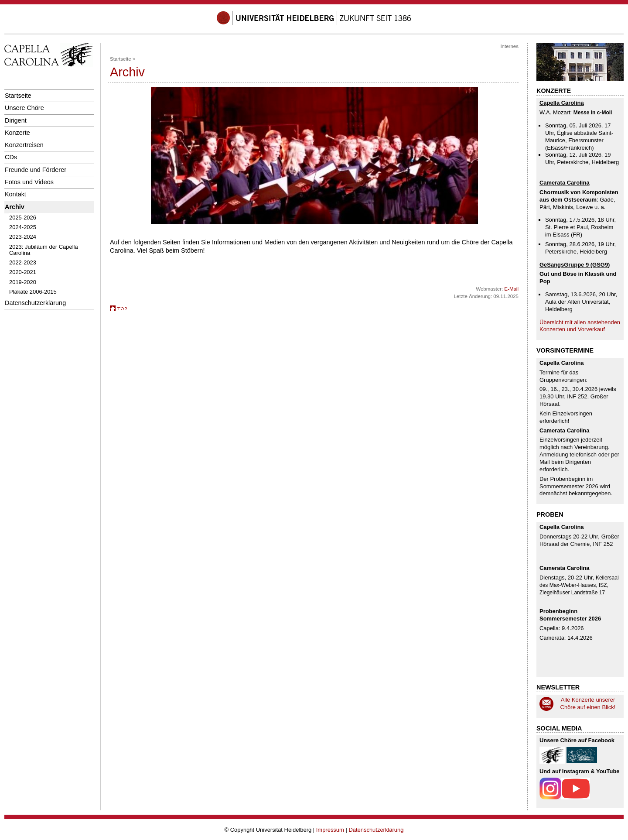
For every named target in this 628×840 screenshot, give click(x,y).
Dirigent (16, 120)
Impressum (330, 830)
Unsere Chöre (24, 108)
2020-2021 (23, 272)
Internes (509, 46)
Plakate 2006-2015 (33, 292)
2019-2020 (23, 282)
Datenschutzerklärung (35, 303)
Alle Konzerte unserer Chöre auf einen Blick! (588, 703)
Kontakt (15, 194)
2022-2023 (23, 262)
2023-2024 (23, 237)
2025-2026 (23, 218)
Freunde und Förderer (36, 170)
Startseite (18, 96)
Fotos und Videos (29, 182)
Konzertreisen (24, 145)
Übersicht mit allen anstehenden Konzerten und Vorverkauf (580, 326)
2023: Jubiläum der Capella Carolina (44, 250)
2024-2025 (23, 227)
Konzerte (17, 133)
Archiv (15, 207)
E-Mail (511, 289)
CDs (11, 157)
